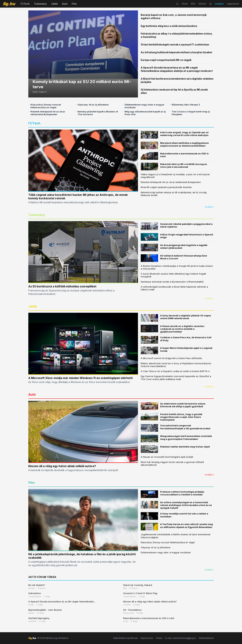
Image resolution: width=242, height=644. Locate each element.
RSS (193, 4)
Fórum (159, 638)
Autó (65, 4)
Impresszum (147, 638)
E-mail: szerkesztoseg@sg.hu (181, 638)
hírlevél (202, 4)
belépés (219, 4)
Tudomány (40, 4)
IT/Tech (25, 4)
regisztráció (233, 4)
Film (74, 4)
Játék (54, 4)
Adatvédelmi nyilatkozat (125, 638)
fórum (185, 4)
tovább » (209, 207)
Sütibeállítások (206, 638)
